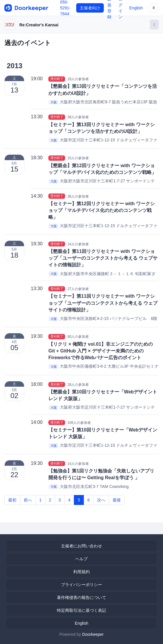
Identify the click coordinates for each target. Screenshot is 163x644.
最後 (117, 500)
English (136, 8)
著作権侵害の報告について (81, 597)
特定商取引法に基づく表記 (81, 610)
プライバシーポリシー (81, 585)
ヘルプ (81, 559)
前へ (28, 500)
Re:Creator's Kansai (39, 25)
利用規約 (81, 572)
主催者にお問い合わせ (81, 546)
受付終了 (57, 79)
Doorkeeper (93, 634)
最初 (12, 500)
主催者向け (90, 8)
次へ (101, 500)
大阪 (54, 102)
